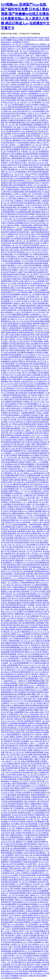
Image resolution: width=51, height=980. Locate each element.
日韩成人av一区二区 (13, 426)
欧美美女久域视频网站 (14, 938)
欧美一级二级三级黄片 (22, 458)
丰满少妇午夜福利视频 (29, 824)
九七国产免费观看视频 (33, 60)
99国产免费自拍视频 (39, 444)
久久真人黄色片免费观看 (24, 49)
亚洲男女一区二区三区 (9, 895)
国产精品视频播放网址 (28, 357)
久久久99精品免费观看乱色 (11, 734)
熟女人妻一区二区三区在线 (15, 219)
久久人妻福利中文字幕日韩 (11, 596)
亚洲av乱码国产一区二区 (13, 956)
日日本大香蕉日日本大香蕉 (30, 420)
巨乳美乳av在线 (18, 281)
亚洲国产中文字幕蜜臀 (25, 612)
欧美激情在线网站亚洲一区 (27, 332)
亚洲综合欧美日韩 (8, 114)
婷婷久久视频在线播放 (15, 192)
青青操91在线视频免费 (34, 308)
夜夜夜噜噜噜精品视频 (36, 681)
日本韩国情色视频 (28, 328)
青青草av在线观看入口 (13, 978)
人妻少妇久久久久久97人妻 (38, 163)
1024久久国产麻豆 (43, 768)
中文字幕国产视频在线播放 (15, 350)
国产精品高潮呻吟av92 (17, 942)
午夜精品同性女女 (13, 152)
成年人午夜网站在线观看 (10, 189)
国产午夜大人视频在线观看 (13, 587)
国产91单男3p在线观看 (20, 47)
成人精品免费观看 (8, 489)
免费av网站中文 (42, 549)
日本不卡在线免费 (20, 210)
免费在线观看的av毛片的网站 (28, 455)
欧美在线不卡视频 (26, 976)
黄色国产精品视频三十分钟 (11, 265)
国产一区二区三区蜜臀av (26, 370)
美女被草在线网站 (18, 243)
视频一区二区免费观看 (37, 569)
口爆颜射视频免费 (28, 413)
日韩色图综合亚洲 (25, 364)
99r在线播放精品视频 (23, 212)
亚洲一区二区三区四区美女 (27, 127)
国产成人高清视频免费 (29, 93)
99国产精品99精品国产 (17, 346)
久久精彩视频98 (19, 299)
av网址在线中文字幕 (11, 399)
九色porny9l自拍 (30, 174)
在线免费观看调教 (25, 898)
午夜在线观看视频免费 (36, 96)
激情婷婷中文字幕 (36, 241)
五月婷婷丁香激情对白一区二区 (29, 256)
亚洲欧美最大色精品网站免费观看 (24, 279)
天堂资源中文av (30, 958)
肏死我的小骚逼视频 (36, 169)
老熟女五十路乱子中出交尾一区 (38, 513)
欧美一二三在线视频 (24, 116)
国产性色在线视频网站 (12, 294)
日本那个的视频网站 (11, 976)
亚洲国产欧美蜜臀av (21, 69)
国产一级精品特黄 (12, 156)
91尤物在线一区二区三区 (10, 632)
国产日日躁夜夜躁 (25, 449)
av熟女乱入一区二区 (13, 761)
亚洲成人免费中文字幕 (32, 667)
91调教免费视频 (16, 158)
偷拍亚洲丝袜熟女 (12, 337)
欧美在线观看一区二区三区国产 (38, 594)
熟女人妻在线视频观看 (29, 826)
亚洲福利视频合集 (39, 364)
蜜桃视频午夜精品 (39, 323)
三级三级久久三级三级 (17, 341)
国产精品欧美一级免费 (31, 158)
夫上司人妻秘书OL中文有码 (11, 891)
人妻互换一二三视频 (16, 145)
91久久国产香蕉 (19, 375)
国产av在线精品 (9, 509)
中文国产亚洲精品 (10, 455)
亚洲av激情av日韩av (14, 831)
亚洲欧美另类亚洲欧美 (17, 120)
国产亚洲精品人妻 (37, 777)
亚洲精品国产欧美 (28, 335)
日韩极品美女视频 (8, 520)
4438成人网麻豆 (11, 100)
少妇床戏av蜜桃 (19, 574)
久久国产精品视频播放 (12, 149)
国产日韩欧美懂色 (15, 379)
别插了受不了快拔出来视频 (36, 350)
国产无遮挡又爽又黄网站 (24, 746)
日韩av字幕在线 (14, 382)
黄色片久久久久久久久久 (34, 540)
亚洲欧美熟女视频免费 (12, 442)
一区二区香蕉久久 (13, 583)
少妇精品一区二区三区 (18, 944)
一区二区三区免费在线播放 (13, 105)
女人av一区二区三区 (16, 174)
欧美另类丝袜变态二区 (22, 221)
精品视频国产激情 (38, 212)
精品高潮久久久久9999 (15, 60)
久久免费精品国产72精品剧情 (18, 437)
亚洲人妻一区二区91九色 (14, 752)
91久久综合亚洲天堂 (29, 426)
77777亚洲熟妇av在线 (9, 464)
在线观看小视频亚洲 (21, 889)
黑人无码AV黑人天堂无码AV (27, 268)
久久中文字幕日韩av (16, 422)
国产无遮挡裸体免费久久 (14, 886)
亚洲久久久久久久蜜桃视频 (35, 281)
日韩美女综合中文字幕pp (27, 578)
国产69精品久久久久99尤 (23, 516)
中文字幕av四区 (28, 576)
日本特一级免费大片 (23, 873)
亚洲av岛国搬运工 (29, 277)
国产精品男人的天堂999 (28, 337)
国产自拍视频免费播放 (24, 125)
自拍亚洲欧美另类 (38, 654)
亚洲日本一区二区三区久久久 (14, 616)
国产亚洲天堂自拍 (34, 64)
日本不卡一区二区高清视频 (25, 460)
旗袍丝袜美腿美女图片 (9, 898)
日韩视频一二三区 (11, 453)
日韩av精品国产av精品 (36, 478)
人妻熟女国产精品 (43, 140)
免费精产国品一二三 (16, 491)
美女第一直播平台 (33, 120)
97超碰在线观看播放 (19, 525)
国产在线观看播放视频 (33, 587)
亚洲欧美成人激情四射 (13, 435)
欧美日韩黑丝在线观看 (22, 446)
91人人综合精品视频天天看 (39, 111)
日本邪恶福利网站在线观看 (34, 683)
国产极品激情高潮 (17, 344)
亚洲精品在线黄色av (42, 571)
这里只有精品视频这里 (12, 317)
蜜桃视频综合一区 (8, 76)
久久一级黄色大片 (20, 681)
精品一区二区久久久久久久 (30, 560)
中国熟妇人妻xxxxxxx (9, 167)
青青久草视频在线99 (34, 134)
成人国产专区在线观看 (15, 864)
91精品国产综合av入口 (29, 382)
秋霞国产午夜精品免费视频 (31, 91)
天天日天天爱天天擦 (28, 140)
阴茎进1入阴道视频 (33, 375)
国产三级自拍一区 (13, 826)
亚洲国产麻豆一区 (38, 533)
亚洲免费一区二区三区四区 (24, 261)
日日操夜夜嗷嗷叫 (40, 384)
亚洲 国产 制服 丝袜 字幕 (16, 719)
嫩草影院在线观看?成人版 (23, 484)
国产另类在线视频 (43, 165)
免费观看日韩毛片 (38, 873)
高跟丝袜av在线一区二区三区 (18, 51)
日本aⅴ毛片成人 (20, 64)
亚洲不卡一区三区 (18, 297)
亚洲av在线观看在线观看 (30, 761)
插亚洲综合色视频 (39, 755)
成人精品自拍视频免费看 (13, 650)
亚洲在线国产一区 (39, 167)
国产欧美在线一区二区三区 (36, 361)
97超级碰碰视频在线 (11, 487)
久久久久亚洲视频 (24, 634)
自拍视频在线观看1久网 (12, 89)
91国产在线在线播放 (23, 76)
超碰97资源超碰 (21, 80)
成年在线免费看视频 (35, 656)
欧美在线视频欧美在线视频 (27, 904)
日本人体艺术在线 (12, 250)
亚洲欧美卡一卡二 (10, 578)
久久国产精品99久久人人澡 (34, 618)
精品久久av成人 (29, 216)
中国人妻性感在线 (28, 732)
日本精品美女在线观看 (30, 245)
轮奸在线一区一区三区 (33, 547)
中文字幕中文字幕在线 (17, 822)
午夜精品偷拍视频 (38, 797)
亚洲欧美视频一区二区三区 (33, 330)
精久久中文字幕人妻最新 (21, 598)
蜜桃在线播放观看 (29, 348)
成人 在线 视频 (34, 828)
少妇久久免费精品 (8, 234)
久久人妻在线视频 (29, 545)
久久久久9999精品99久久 (34, 491)
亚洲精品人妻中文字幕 (25, 674)
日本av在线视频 (11, 759)
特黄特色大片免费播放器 (35, 822)
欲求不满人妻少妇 (26, 384)
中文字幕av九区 (34, 301)
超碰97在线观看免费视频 (31, 596)
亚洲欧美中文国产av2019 (32, 129)
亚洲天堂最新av (21, 114)
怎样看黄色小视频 (36, 627)
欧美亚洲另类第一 (24, 232)
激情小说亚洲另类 (10, 469)
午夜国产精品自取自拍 (27, 187)
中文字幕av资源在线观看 (14, 547)
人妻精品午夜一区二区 (29, 189)
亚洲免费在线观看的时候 (21, 929)
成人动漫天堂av (19, 482)
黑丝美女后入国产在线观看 (31, 764)
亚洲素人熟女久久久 (14, 277)
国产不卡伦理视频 (29, 373)
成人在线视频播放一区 (37, 527)
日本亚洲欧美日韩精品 (34, 719)
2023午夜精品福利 (41, 518)
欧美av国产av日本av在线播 (20, 176)
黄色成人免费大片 (38, 395)
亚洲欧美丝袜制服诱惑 (22, 638)
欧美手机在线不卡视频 (24, 750)
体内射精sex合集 (7, 710)
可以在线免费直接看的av (21, 147)
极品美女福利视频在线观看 (39, 529)
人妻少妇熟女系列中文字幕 (29, 250)
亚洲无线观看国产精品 (33, 192)
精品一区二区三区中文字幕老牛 (15, 286)
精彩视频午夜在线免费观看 (11, 355)
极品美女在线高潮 (34, 947)
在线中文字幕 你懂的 (34, 346)
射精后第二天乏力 (25, 181)
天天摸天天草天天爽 (37, 781)
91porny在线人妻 (36, 741)
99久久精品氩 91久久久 (36, 944)
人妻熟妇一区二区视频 (33, 837)
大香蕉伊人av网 (22, 527)
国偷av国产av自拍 (38, 239)
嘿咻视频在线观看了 (18, 580)
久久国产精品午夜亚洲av (14, 411)
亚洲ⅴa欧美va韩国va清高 (10, 408)
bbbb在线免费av (7, 574)
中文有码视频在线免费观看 (20, 239)
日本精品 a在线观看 (17, 85)
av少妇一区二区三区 (28, 428)
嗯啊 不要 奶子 (44, 317)
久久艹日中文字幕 (43, 895)
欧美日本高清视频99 (18, 471)
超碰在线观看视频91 (39, 795)
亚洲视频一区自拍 (34, 605)
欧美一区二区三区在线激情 (17, 160)
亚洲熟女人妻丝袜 (30, 757)
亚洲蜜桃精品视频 (34, 475)
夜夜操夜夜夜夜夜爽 (30, 154)
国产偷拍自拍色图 (26, 399)
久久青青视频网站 (18, 136)
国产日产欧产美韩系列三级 (11, 551)
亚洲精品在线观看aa (16, 806)
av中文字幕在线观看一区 (23, 254)
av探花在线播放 (26, 323)
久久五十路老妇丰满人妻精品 (24, 58)
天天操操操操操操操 (37, 871)
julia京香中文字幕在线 (15, 618)
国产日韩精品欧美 (22, 529)
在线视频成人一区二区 (22, 493)
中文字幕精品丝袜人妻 (38, 69)
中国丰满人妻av (27, 149)
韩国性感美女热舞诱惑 (36, 272)
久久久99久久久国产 (14, 373)
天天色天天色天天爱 (37, 223)
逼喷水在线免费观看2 (32, 201)
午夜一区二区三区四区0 (34, 703)
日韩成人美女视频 (20, 53)
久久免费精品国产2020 (30, 44)
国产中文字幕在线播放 (34, 341)
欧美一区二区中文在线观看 (24, 810)
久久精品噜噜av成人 (39, 207)
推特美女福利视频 (10, 623)
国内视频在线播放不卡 (39, 109)
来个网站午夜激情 (31, 422)
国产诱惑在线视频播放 (26, 464)
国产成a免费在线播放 (23, 726)
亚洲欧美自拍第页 (13, 131)
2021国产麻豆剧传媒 (23, 288)
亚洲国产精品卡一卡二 (18, 502)
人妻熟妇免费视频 (34, 53)
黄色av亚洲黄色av (18, 906)
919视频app (39, 779)
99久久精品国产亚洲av (9, 440)
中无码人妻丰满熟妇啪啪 (39, 542)
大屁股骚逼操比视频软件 (13, 129)
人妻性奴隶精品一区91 (25, 518)
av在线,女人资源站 (20, 194)
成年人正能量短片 (17, 201)
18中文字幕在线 (14, 915)
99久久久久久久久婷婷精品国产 (22, 118)
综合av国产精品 (27, 87)
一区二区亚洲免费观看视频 (26, 227)
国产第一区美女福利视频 (35, 303)
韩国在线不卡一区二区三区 (13, 359)
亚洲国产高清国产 (25, 462)
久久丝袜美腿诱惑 (39, 813)
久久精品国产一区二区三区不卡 (16, 236)
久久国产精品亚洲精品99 (10, 323)
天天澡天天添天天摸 (19, 815)
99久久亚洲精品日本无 (29, 131)
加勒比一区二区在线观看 (35, 504)
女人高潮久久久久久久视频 (15, 918)
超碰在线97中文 (28, 734)
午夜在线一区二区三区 (29, 152)
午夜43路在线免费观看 (22, 922)
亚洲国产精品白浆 (40, 442)
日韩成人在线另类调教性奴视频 (24, 424)
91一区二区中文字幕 (39, 71)
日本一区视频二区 (36, 368)
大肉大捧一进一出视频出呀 (22, 495)
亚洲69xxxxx (28, 473)
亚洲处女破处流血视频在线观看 (17, 78)
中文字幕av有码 (7, 516)
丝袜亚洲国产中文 (33, 482)
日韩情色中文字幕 (15, 348)
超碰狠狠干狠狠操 (20, 480)
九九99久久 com (34, 80)
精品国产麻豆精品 (25, 609)
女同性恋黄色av (11, 256)
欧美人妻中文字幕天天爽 (24, 234)
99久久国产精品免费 (19, 743)
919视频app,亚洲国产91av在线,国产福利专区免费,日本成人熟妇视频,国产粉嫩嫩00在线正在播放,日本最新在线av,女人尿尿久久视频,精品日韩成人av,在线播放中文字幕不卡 (25, 40)
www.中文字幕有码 (38, 176)
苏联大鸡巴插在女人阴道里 (18, 569)
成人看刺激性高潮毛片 (39, 793)
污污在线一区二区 (43, 460)
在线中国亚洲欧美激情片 (40, 232)
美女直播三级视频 (20, 947)
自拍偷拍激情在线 (29, 165)
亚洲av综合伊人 (38, 116)
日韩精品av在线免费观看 (24, 629)
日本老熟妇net (36, 634)
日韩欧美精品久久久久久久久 (37, 471)
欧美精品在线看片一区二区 (39, 889)
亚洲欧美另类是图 (33, 136)
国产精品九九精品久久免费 (36, 243)
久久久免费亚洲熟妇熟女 (37, 480)
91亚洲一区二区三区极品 (34, 62)
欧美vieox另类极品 (22, 777)
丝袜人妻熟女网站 (13, 82)
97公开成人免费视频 (42, 196)
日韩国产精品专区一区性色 (34, 886)
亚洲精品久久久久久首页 (24, 562)
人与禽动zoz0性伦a (17, 931)
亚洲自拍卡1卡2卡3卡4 (33, 312)
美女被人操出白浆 (16, 216)
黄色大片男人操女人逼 (24, 855)
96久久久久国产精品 (8, 198)
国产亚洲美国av (14, 93)
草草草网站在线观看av (12, 415)
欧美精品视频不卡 (20, 96)
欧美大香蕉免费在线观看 (19, 542)
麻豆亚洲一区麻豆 (24, 444)
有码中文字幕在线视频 (22, 507)
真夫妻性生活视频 (41, 353)
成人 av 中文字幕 (21, 169)
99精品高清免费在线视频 (35, 739)
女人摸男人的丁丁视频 (31, 55)
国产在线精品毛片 (24, 207)
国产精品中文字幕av (19, 163)
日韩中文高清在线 (24, 71)
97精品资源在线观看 (39, 598)
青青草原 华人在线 (25, 167)
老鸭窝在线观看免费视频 (34, 752)
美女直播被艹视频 (12, 900)
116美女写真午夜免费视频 (32, 265)
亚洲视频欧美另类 (40, 125)
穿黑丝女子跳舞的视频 (15, 614)
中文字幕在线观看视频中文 (34, 701)
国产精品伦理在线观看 (12, 87)
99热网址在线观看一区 (25, 779)
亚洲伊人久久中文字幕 (33, 652)
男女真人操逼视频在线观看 (11, 603)
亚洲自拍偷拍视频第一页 (18, 205)
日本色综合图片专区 (39, 726)
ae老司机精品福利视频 (33, 808)
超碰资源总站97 (39, 473)
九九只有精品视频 (34, 860)
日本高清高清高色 (8, 143)
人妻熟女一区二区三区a (33, 431)
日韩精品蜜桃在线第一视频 (28, 759)
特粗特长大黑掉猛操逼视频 (31, 567)
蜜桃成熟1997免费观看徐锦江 (27, 509)
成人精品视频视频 (12, 357)
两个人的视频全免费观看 (23, 710)
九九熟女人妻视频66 (32, 661)
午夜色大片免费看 (18, 134)
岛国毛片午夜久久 (36, 143)
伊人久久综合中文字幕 (18, 301)
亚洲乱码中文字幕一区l (14, 667)
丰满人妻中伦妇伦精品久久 (34, 388)
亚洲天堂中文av (21, 790)
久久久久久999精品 (17, 703)
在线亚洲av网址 (11, 207)
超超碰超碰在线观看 (23, 109)
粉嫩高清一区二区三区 (33, 145)
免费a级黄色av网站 (24, 531)
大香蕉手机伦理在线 (16, 67)
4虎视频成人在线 (7, 308)
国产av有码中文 (37, 288)
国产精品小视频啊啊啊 (17, 636)
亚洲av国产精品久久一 (39, 446)
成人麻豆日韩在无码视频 (19, 138)
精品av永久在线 (13, 585)
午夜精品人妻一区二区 (31, 402)
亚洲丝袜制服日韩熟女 (15, 62)
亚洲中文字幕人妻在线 (20, 368)
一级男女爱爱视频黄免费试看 (34, 230)
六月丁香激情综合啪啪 (38, 663)
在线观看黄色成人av (19, 951)
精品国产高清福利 (13, 91)
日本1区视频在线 (32, 616)
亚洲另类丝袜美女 (13, 717)
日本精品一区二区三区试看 (36, 185)
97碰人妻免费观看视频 (26, 623)
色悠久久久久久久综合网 (37, 114)
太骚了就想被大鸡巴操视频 (21, 833)
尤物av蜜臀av (32, 766)
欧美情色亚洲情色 (8, 688)
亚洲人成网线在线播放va (16, 513)
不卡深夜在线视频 (22, 143)
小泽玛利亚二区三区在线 (29, 366)
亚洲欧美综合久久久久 (27, 685)
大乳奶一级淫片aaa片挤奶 (39, 437)
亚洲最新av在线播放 (13, 466)
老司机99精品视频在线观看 (39, 321)
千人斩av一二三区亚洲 (36, 743)
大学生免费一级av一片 (34, 297)
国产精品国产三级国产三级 (17, 272)
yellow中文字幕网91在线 (24, 196)
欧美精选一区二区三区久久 (28, 857)
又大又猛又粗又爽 (33, 538)
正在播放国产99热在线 (29, 415)
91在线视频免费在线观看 (37, 790)
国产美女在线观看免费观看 (23, 183)
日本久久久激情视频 (18, 417)
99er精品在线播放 (36, 78)
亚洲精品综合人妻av (16, 714)
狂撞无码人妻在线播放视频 (38, 708)
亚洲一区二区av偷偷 (33, 85)
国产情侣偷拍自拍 (26, 487)
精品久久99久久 (24, 645)
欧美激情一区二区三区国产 (29, 156)
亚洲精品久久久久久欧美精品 (28, 198)
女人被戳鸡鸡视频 (13, 328)
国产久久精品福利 (10, 181)
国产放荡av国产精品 (25, 100)
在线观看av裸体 (32, 574)
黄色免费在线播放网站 (18, 846)
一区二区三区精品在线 (39, 73)
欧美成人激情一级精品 (27, 895)
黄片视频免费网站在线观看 (19, 315)
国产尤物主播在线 (40, 100)
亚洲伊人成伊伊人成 (31, 377)
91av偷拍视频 (32, 589)
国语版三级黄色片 (8, 49)
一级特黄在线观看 (23, 73)
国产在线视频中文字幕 (13, 404)
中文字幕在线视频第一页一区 (34, 404)
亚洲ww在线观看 (32, 906)
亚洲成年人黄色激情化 (27, 770)
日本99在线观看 (43, 373)
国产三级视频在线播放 (39, 600)
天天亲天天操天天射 (41, 643)
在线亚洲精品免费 (15, 880)
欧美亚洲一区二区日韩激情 (31, 294)
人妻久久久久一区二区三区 (25, 549)
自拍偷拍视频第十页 (29, 89)
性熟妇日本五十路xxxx (13, 522)
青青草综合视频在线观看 (21, 672)
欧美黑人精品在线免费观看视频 (38, 893)
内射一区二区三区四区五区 (39, 107)
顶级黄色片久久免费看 (24, 842)
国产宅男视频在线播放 (13, 122)
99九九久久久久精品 (39, 672)
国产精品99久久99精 (21, 933)
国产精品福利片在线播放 (19, 741)
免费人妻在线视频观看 (17, 185)
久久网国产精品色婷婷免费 (39, 47)
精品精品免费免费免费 (20, 107)
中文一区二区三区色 (36, 500)
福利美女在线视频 (12, 248)
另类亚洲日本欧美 (15, 55)
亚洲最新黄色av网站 (34, 203)
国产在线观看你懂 (26, 643)
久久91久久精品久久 (29, 355)
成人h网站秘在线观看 (15, 377)
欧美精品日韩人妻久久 (38, 51)
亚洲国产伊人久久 (27, 788)
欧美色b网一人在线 (30, 522)
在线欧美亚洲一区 (34, 502)
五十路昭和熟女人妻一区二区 (12, 473)
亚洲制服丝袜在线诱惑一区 (20, 395)
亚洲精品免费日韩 (8, 109)
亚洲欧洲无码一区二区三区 (11, 44)
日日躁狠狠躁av (21, 172)
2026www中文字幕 (8, 842)
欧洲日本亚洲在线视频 (26, 214)
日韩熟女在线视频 (34, 511)
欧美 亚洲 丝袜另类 (20, 111)
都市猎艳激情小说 (15, 330)
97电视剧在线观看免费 (27, 306)
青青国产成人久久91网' (9, 924)
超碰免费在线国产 (24, 795)
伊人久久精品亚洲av (32, 714)
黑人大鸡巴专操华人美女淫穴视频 (19, 755)
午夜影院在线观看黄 (30, 862)
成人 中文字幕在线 (35, 194)
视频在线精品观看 (33, 949)
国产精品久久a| (34, 236)
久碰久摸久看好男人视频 (10, 560)
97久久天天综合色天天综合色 (34, 902)
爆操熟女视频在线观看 (18, 708)
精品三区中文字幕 (17, 540)
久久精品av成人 (7, 111)
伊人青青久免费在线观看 (37, 286)
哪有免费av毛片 (9, 227)
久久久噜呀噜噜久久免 (34, 696)
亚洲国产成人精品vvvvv (10, 319)
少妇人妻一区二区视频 (29, 647)
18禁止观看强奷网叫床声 (31, 565)
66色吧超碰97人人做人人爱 (13, 312)
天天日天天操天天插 (14, 576)
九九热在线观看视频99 (22, 178)
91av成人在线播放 (41, 629)
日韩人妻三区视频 (31, 621)
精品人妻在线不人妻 (32, 801)
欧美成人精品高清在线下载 (11, 165)
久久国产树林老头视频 (24, 292)
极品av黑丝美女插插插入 (28, 844)
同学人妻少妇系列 (24, 533)
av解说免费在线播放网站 (30, 717)
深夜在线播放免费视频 (12, 451)
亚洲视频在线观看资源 (35, 417)
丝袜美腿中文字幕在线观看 (18, 627)
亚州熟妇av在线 (19, 739)
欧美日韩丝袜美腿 (34, 172)
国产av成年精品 (39, 495)
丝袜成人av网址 (19, 303)
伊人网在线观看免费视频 (16, 893)
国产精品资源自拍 (41, 391)
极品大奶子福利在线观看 (32, 122)
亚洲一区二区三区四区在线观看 (27, 489)
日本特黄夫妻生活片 (24, 283)
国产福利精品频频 (8, 790)
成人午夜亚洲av (25, 585)
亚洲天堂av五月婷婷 (35, 748)
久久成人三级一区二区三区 (11, 545)
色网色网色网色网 (43, 187)
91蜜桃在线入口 (42, 685)
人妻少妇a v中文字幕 (35, 210)
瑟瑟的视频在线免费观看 (10, 428)
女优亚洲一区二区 (31, 614)
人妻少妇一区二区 (27, 102)
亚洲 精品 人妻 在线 (19, 766)
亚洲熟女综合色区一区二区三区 (22, 290)
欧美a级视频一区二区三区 (18, 882)
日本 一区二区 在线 (31, 411)
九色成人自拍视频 (31, 105)
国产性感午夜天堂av (14, 969)
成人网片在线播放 (15, 154)
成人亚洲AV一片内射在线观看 (36, 67)
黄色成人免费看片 (8, 726)
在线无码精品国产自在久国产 (39, 558)
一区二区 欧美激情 (20, 500)
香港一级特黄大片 (39, 531)
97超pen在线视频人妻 (37, 138)
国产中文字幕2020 (33, 299)
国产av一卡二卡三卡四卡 (27, 469)
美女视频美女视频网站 (25, 353)
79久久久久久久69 (27, 641)
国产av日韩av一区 (34, 160)
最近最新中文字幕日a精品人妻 (32, 82)
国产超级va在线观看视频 (24, 688)
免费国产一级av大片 (19, 270)
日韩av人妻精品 (9, 339)
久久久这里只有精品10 (24, 884)
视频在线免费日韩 (12, 643)
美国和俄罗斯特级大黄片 (18, 605)
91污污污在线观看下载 (9, 393)
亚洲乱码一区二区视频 (29, 676)
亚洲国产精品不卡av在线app (19, 259)
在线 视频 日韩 (20, 308)
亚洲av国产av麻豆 (20, 868)
